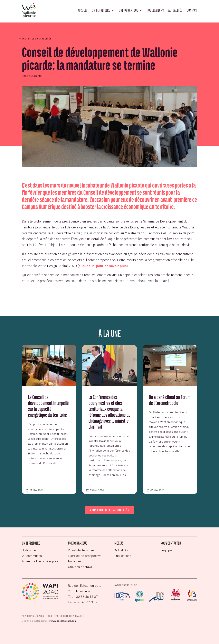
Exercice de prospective (85, 556)
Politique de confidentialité (65, 616)
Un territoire (101, 10)
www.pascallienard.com (63, 621)
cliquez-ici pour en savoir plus (103, 266)
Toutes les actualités (37, 38)
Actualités (175, 10)
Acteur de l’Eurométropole (40, 561)
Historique (29, 550)
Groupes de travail (81, 567)
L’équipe (166, 550)
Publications (155, 10)
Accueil (83, 10)
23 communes (32, 556)
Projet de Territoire (81, 550)
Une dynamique (129, 10)
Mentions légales (33, 616)
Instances (75, 561)
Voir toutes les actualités (109, 510)
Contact (192, 10)
